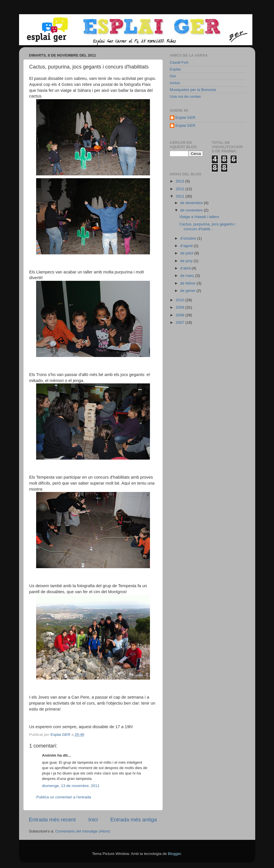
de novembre (192, 210)
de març (188, 276)
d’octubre (189, 238)
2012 (180, 189)
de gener (188, 291)
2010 (180, 300)
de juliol (188, 253)
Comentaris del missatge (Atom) (83, 831)
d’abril (186, 268)
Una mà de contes (186, 96)
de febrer (189, 283)
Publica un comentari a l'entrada (64, 797)
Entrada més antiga (134, 820)
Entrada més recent (52, 820)
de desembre (192, 203)
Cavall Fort (179, 62)
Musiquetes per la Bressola (193, 90)
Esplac (176, 69)
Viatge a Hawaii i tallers (199, 217)
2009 (180, 307)
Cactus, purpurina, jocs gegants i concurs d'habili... (207, 226)
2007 (180, 322)
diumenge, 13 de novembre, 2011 (71, 786)
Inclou (175, 83)
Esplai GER (186, 118)
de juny (187, 261)
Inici (93, 820)
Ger (173, 76)
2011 (180, 196)
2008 (180, 315)
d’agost (187, 246)
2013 (180, 181)
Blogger (174, 854)
